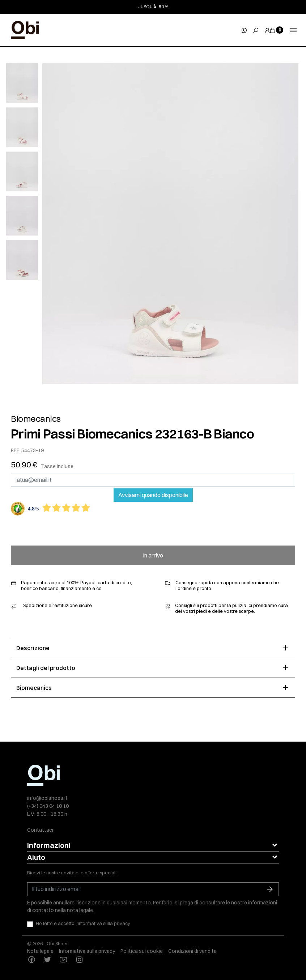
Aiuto (36, 857)
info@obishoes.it (47, 798)
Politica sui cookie (142, 951)
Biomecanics (36, 419)
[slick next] (29, 65)
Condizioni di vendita (192, 951)
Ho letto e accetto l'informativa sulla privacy (83, 923)
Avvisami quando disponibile (153, 495)
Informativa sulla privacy (87, 951)
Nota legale (40, 951)
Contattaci (40, 830)
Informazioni (49, 845)
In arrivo (153, 555)
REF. (16, 451)
